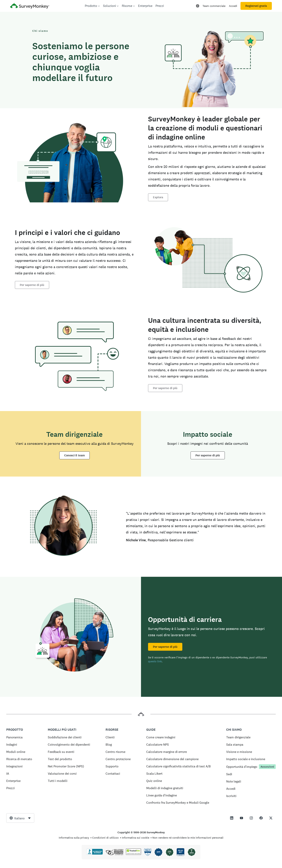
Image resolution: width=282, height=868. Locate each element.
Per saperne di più (32, 285)
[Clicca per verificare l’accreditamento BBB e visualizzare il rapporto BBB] (95, 854)
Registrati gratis (256, 6)
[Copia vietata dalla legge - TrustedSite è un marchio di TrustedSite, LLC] (133, 854)
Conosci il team (75, 455)
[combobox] (20, 818)
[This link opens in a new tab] (232, 818)
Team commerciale (214, 6)
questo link (155, 661)
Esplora (158, 197)
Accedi (233, 6)
